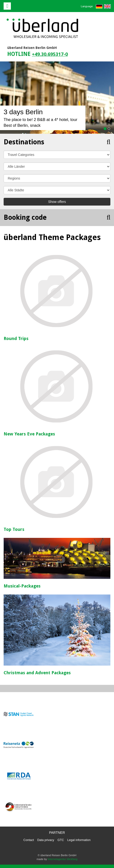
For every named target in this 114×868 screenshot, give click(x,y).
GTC (61, 840)
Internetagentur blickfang (62, 859)
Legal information (79, 840)
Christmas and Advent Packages (37, 673)
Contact (29, 840)
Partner (57, 833)
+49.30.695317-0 (50, 54)
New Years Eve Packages (29, 434)
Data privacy (46, 840)
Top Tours (14, 529)
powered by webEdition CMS (99, 866)
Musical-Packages (22, 586)
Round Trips (16, 338)
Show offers (57, 202)
